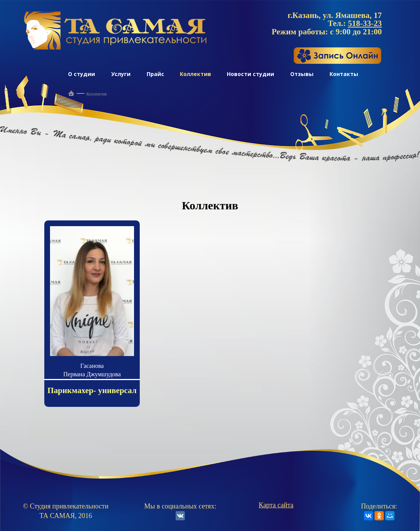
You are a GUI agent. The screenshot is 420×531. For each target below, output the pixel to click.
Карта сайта (276, 505)
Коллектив (195, 74)
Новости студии (250, 74)
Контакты (344, 74)
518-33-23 (365, 23)
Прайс (155, 74)
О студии (82, 74)
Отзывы (302, 74)
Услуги (121, 74)
